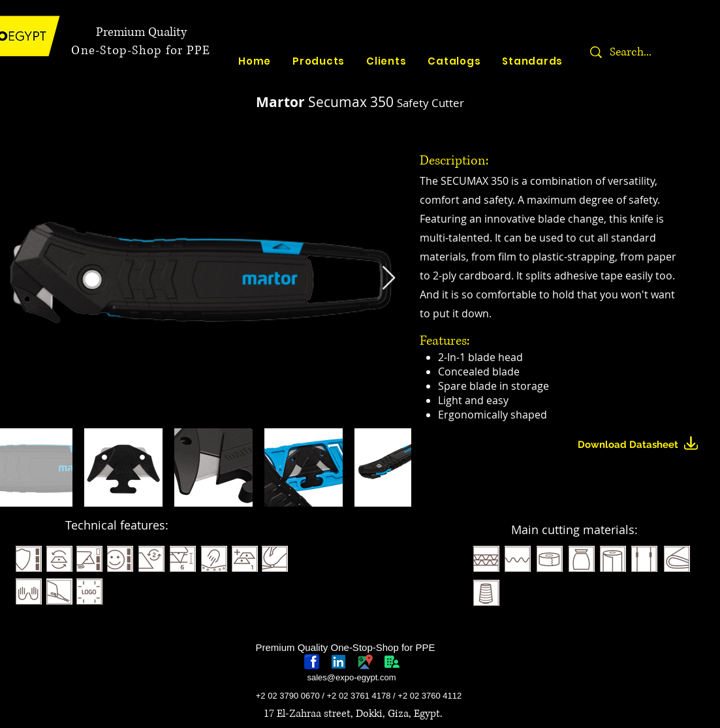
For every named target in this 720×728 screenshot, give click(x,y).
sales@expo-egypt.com (351, 677)
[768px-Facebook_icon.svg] (312, 662)
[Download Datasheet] (643, 445)
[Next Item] (389, 278)
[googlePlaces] (365, 662)
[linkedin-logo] (338, 662)
